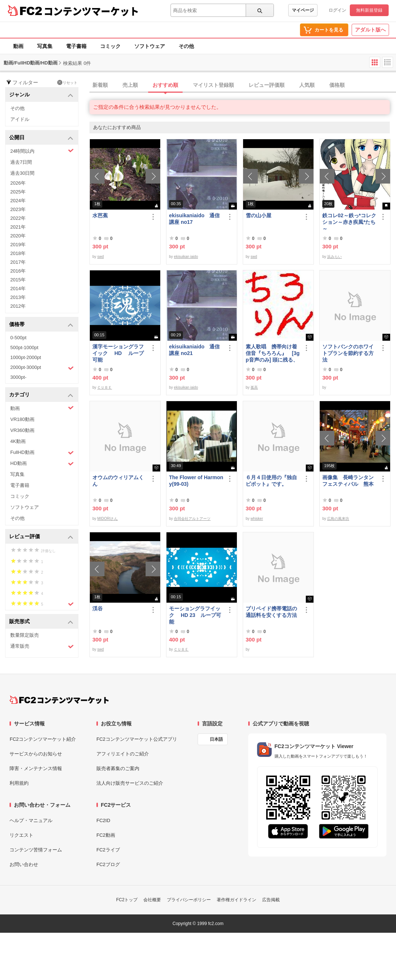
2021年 (18, 227)
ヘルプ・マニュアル (31, 820)
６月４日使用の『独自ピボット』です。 (271, 481)
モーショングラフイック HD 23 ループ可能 (195, 615)
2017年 (18, 262)
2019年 (18, 245)
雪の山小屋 (258, 215)
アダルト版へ (370, 30)
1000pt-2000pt (26, 357)
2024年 (18, 201)
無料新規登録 (369, 10)
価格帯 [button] (41, 325)
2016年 (18, 271)
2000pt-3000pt (42, 368)
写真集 (45, 46)
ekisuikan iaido (186, 257)
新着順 (100, 85)
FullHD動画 (42, 453)
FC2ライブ (108, 850)
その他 (186, 46)
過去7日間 (21, 162)
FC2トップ (127, 900)
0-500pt (18, 338)
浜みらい (334, 257)
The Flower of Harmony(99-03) (196, 481)
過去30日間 (22, 173)
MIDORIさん (107, 519)
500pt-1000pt (24, 347)
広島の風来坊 (338, 519)
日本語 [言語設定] (216, 739)
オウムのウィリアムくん (118, 481)
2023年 (18, 209)
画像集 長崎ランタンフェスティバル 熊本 (348, 481)
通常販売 (42, 646)
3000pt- (18, 377)
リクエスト (21, 835)
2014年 (18, 289)
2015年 (18, 280)
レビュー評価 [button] (41, 537)
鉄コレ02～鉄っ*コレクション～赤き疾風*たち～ (349, 222)
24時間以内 (42, 151)
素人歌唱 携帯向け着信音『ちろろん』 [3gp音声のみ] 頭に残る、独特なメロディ (273, 353)
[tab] (243, 85)
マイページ (303, 10)
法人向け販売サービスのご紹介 (130, 783)
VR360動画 (22, 430)
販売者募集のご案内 (118, 768)
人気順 (307, 85)
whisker (257, 519)
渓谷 (98, 609)
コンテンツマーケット (91, 11)
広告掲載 (271, 900)
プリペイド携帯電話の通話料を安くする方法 (271, 612)
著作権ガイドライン (236, 900)
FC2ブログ (108, 864)
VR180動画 (22, 419)
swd (100, 257)
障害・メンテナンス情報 (36, 768)
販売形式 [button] (41, 622)
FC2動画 (106, 835)
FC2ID (103, 820)
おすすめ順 (165, 85)
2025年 (18, 192)
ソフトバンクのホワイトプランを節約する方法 (348, 353)
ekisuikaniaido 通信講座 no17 (194, 219)
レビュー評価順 (267, 85)
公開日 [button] (41, 138)
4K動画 (18, 441)
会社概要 (152, 900)
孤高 (254, 387)
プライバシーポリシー (189, 900)
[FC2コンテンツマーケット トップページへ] (59, 700)
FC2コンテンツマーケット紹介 (43, 739)
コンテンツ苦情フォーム (36, 850)
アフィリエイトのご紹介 (123, 754)
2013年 (18, 297)
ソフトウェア (150, 46)
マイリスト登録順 (213, 85)
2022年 (18, 218)
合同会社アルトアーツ (192, 519)
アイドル (20, 119)
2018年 (18, 253)
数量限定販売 (25, 635)
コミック (110, 46)
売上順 (130, 85)
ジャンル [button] (41, 95)
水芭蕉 (100, 215)
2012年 (18, 306)
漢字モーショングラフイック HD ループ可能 (118, 353)
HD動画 (42, 464)
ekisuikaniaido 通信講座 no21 (194, 350)
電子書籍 (76, 46)
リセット (67, 82)
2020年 (18, 236)
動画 (18, 46)
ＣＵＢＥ (104, 387)
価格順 (337, 85)
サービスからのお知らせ (36, 754)
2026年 (18, 183)
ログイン (337, 10)
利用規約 (19, 783)
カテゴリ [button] (41, 395)
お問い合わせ (24, 864)
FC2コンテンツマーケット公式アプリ (137, 739)
